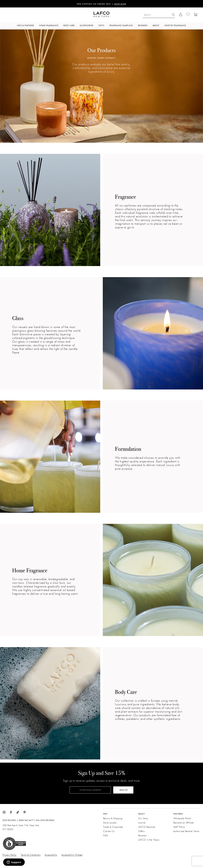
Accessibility (51, 855)
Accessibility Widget (72, 855)
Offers (141, 831)
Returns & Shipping (113, 818)
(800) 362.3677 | (27, 820)
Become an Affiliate (183, 823)
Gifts (101, 25)
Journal (142, 823)
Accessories (87, 25)
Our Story (143, 818)
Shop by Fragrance (175, 25)
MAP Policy (179, 827)
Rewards (143, 25)
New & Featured (26, 25)
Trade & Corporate (113, 827)
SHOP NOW (120, 4)
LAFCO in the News (149, 840)
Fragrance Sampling (121, 25)
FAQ (106, 836)
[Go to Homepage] (101, 15)
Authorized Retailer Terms (186, 831)
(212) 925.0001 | (10, 820)
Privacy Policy (10, 855)
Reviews (142, 836)
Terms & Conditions (31, 855)
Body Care (69, 25)
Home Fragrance (49, 25)
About (156, 25)
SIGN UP (123, 790)
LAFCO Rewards (147, 827)
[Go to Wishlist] (188, 15)
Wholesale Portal (182, 818)
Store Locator (110, 823)
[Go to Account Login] (181, 15)
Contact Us (109, 831)
